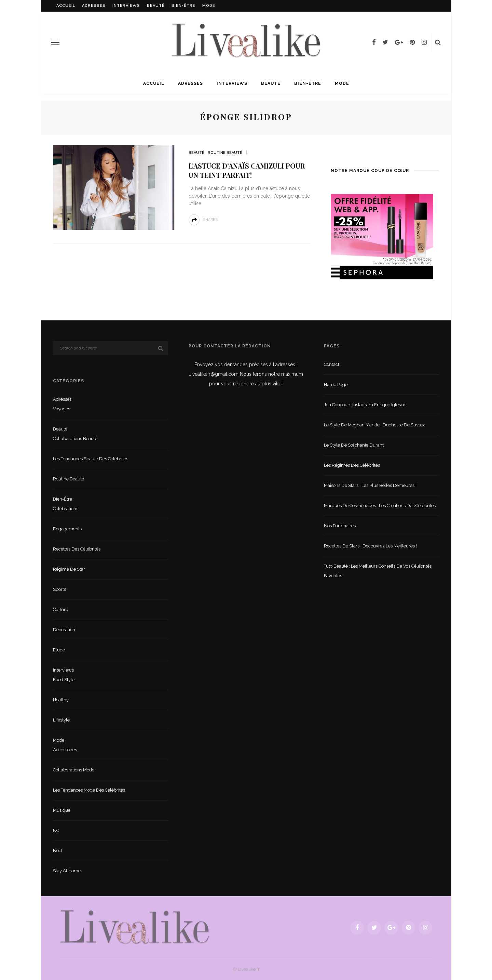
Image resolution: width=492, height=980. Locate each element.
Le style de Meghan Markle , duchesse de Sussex (374, 425)
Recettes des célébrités (77, 549)
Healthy (61, 700)
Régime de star (69, 569)
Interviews (126, 6)
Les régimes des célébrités (352, 465)
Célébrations (66, 509)
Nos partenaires (340, 526)
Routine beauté (225, 153)
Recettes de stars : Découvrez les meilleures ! (370, 546)
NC (56, 830)
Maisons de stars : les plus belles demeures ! (370, 485)
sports (59, 589)
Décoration (64, 630)
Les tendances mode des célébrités (89, 790)
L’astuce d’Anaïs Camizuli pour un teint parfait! (247, 170)
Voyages (61, 409)
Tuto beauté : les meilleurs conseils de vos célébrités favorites (378, 571)
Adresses (94, 6)
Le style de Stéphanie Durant (354, 445)
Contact (332, 364)
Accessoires (65, 750)
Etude (59, 650)
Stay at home (67, 871)
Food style (64, 680)
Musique (62, 810)
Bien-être (183, 6)
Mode (209, 6)
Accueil (66, 6)
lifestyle (61, 720)
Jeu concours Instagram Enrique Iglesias (365, 405)
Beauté (156, 6)
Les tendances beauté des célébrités (91, 459)
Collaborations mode (74, 770)
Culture (60, 610)
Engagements (67, 529)
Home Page (336, 385)
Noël (58, 851)
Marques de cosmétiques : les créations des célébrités (380, 506)
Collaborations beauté (75, 439)
